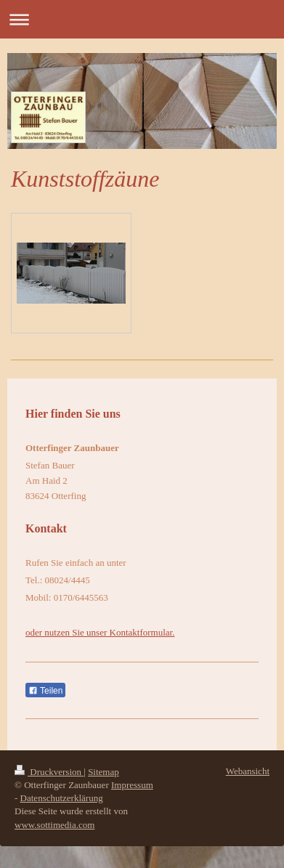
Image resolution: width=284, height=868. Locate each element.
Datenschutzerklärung (62, 798)
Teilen (45, 691)
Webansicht (248, 771)
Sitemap (104, 772)
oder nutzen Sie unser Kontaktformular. (100, 632)
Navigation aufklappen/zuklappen (142, 19)
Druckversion (49, 772)
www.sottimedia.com (54, 825)
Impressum (132, 785)
